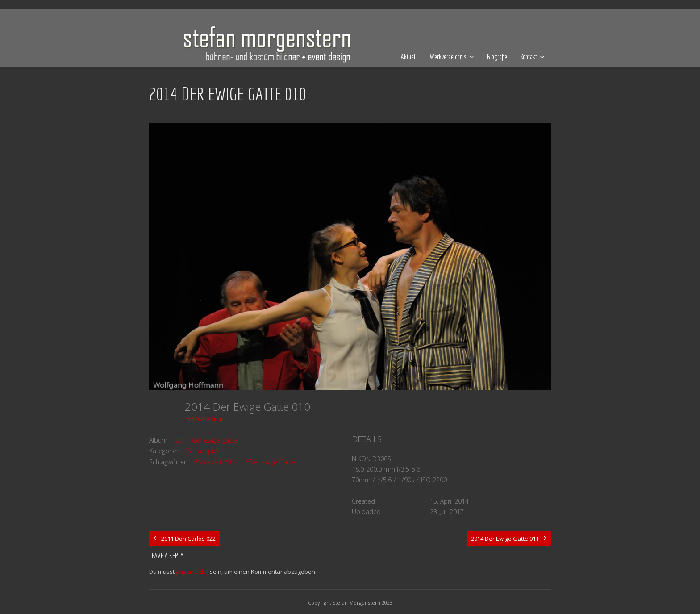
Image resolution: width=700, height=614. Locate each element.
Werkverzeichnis (448, 57)
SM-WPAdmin (205, 419)
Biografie (497, 57)
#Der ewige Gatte (270, 462)
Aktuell (409, 57)
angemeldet (192, 572)
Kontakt (529, 57)
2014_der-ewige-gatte (206, 440)
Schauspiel (203, 451)
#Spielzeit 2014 (216, 462)
